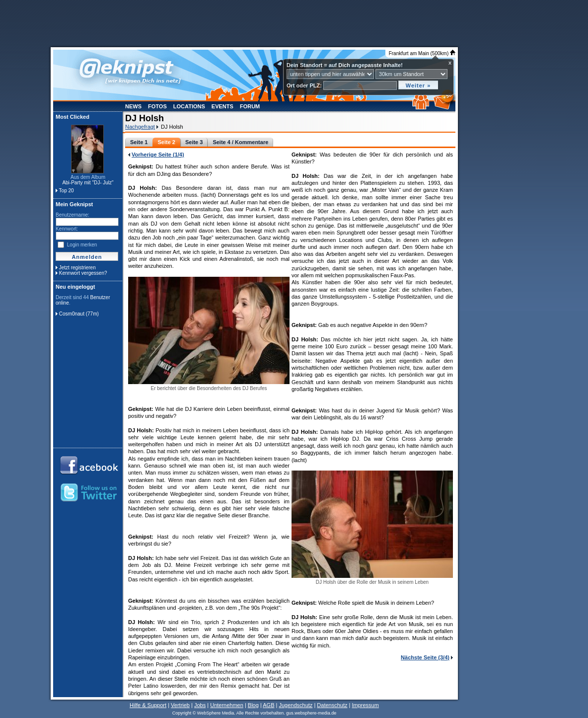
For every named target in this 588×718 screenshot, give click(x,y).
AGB (268, 705)
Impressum (365, 705)
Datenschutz (332, 705)
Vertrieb (180, 705)
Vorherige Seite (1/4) (158, 155)
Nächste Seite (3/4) (425, 657)
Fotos (157, 106)
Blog (253, 705)
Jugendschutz (295, 705)
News (133, 106)
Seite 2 (166, 142)
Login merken (82, 245)
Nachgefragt (140, 127)
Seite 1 (139, 142)
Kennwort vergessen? (83, 273)
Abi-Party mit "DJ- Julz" (88, 183)
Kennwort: (67, 229)
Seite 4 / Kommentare (240, 142)
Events (222, 106)
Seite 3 (194, 142)
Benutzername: (73, 215)
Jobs (200, 705)
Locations (189, 106)
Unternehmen (227, 705)
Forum (250, 106)
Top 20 (67, 191)
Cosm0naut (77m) (79, 314)
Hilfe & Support (148, 705)
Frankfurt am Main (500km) (422, 53)
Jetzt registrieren (77, 268)
